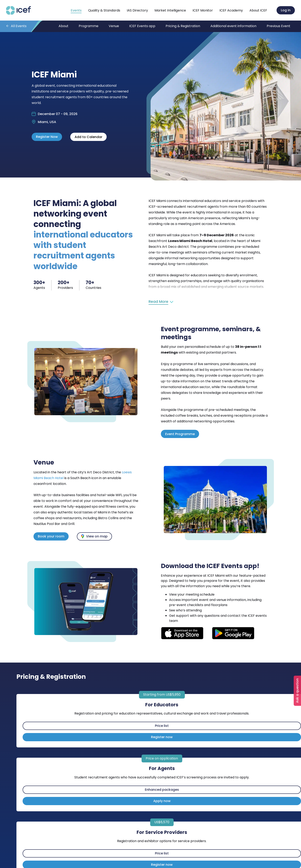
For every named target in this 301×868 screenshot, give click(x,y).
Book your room (51, 536)
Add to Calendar (88, 137)
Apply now (162, 801)
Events (76, 10)
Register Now (47, 137)
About (63, 26)
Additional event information (233, 26)
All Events (19, 26)
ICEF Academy (231, 10)
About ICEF (258, 10)
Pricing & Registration (183, 26)
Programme (89, 26)
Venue (114, 26)
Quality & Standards (104, 10)
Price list (162, 726)
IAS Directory (137, 10)
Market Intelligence (170, 10)
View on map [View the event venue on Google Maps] (97, 536)
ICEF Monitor (203, 10)
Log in (286, 10)
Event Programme (180, 434)
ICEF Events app (142, 26)
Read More (158, 302)
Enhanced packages (162, 790)
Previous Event (279, 26)
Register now (162, 737)
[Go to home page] (18, 13)
